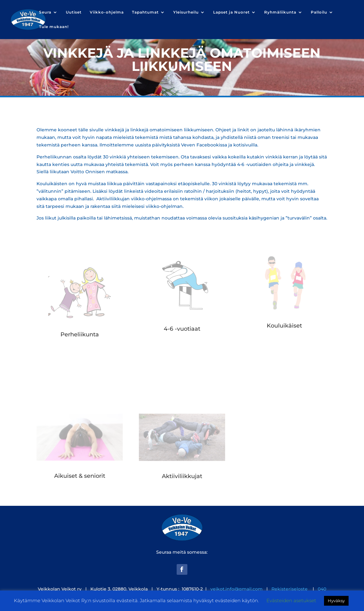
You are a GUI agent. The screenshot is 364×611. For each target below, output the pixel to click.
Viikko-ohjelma (107, 12)
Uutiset (74, 12)
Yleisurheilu (186, 12)
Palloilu (319, 12)
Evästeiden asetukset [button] (291, 600)
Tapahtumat (145, 12)
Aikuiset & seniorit (80, 476)
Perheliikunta (80, 334)
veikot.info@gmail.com (236, 589)
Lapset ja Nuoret (231, 12)
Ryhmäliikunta (280, 12)
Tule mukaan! (54, 27)
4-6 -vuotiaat (182, 329)
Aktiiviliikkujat (182, 476)
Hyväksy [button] (336, 601)
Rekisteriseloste (290, 589)
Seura (45, 12)
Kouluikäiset (284, 326)
